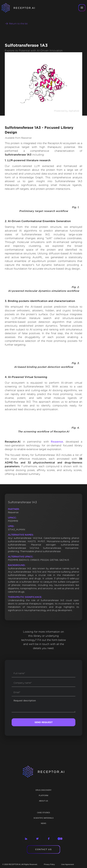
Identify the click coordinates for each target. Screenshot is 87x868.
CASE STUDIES (44, 813)
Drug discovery (43, 790)
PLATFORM (43, 795)
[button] (82, 8)
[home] (22, 8)
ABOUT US (43, 801)
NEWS (44, 823)
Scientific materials (43, 818)
